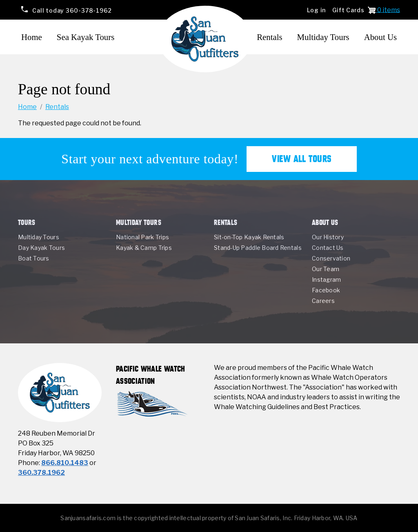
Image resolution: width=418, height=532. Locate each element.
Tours (27, 222)
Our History (328, 237)
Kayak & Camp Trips (144, 248)
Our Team (326, 269)
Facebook (326, 290)
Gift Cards (348, 10)
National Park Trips (142, 237)
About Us (380, 37)
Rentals (269, 37)
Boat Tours (34, 258)
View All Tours (302, 159)
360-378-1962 (72, 10)
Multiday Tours (323, 37)
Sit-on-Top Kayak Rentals (249, 237)
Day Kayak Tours (41, 248)
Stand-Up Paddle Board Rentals (258, 248)
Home (32, 37)
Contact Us (328, 248)
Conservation (331, 258)
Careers (323, 301)
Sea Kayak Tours (86, 37)
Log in (317, 10)
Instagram (326, 279)
